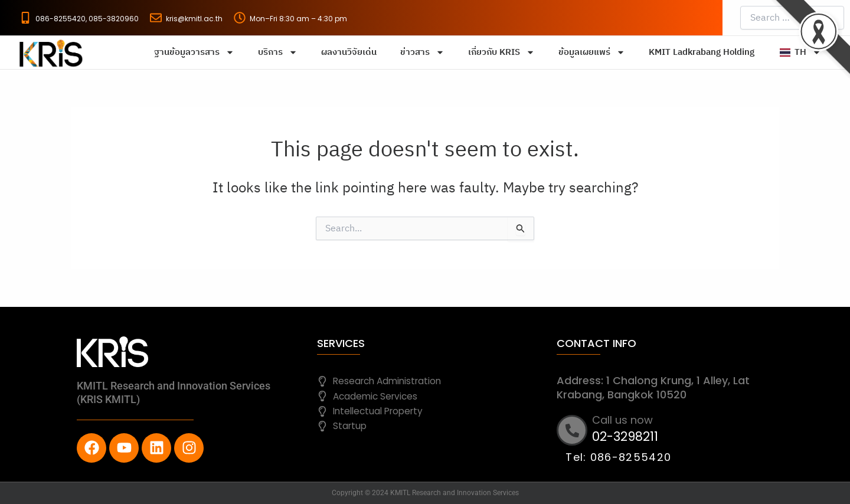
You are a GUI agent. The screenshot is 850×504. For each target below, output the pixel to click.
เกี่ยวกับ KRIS (501, 52)
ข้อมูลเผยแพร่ (592, 52)
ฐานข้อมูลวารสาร (194, 52)
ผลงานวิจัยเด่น (349, 52)
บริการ (278, 52)
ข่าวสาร (422, 52)
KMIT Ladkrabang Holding (702, 52)
